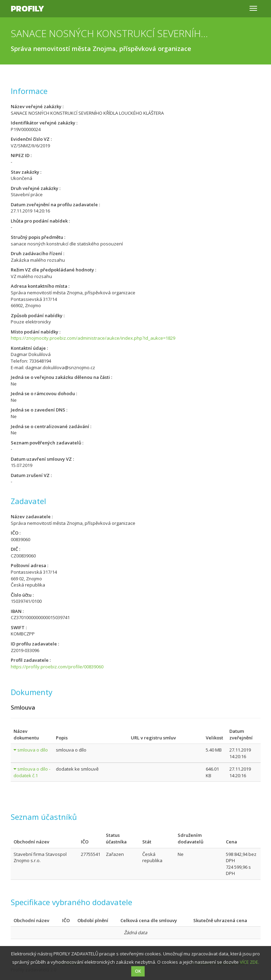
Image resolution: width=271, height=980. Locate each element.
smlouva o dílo (33, 750)
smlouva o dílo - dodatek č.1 (32, 772)
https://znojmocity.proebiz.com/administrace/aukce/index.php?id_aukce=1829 (93, 338)
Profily (27, 8)
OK (138, 971)
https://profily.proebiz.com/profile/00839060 (57, 667)
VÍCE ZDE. (249, 962)
